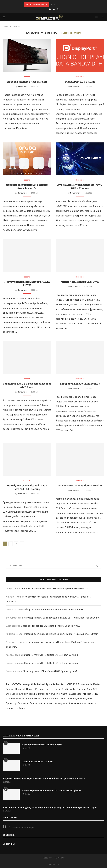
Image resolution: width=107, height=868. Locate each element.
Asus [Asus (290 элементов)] (63, 684)
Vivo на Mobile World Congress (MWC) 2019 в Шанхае (80, 186)
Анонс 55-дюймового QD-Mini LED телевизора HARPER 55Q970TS (54, 589)
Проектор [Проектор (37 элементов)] (11, 703)
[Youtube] (50, 9)
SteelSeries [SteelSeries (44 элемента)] (12, 694)
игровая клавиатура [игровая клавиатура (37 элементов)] (54, 703)
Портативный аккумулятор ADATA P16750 (27, 283)
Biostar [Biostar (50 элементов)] (82, 684)
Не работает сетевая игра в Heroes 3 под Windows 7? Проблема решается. (44, 778)
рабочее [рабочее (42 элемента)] (21, 708)
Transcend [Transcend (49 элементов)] (43, 694)
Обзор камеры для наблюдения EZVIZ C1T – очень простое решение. (64, 618)
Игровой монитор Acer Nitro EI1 (27, 82)
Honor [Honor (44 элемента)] (29, 689)
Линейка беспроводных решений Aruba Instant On (27, 186)
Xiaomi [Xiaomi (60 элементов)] (64, 694)
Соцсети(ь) (9, 844)
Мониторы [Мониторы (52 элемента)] (66, 699)
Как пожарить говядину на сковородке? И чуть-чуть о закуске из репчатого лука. (50, 807)
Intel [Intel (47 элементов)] (49, 689)
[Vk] (54, 9)
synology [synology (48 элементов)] (23, 694)
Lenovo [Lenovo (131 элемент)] (56, 689)
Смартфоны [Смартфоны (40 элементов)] (36, 703)
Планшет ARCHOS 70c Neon (38, 761)
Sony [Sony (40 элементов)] (90, 689)
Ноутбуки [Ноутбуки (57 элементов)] (88, 699)
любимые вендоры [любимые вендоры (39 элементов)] (76, 703)
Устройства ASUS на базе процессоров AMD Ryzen (27, 385)
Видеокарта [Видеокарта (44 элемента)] (75, 694)
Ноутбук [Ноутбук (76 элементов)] (77, 699)
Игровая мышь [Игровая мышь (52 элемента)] (90, 694)
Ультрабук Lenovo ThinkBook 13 (80, 384)
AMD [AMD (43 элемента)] (33, 684)
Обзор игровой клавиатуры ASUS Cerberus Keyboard (52, 790)
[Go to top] (53, 864)
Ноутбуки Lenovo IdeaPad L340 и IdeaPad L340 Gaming (27, 487)
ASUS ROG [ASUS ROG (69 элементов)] (72, 684)
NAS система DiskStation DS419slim (80, 485)
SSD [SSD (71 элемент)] (95, 689)
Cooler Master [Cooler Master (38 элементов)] (93, 684)
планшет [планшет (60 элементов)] (11, 708)
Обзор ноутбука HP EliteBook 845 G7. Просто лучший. (52, 655)
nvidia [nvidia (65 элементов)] (73, 689)
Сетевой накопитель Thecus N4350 (42, 745)
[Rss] (58, 9)
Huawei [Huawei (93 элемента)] (42, 689)
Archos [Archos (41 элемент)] (56, 684)
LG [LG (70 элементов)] (62, 689)
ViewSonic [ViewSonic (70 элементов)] (54, 694)
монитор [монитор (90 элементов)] (92, 703)
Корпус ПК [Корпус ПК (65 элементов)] (32, 699)
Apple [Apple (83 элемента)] (49, 684)
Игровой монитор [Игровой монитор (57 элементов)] (15, 699)
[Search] (103, 17)
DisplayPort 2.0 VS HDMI (80, 82)
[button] (52, 4)
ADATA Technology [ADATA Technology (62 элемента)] (21, 684)
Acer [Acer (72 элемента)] (8, 684)
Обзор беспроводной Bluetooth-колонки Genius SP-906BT (54, 610)
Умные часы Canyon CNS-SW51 (80, 282)
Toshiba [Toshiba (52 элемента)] (33, 694)
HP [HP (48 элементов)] (35, 689)
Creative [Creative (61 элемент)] (10, 689)
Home (5, 27)
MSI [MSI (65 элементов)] (66, 689)
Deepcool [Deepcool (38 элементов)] (20, 689)
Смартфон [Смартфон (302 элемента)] (23, 703)
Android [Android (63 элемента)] (41, 684)
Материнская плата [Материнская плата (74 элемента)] (49, 699)
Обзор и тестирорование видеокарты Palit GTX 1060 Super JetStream (62, 634)
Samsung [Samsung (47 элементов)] (81, 689)
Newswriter (22, 86)
